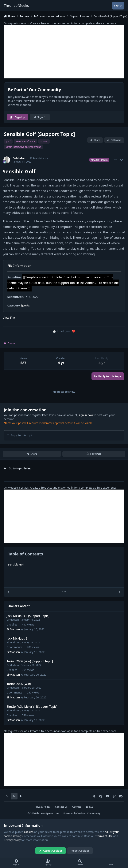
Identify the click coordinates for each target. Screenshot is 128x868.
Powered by (82, 813)
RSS (90, 807)
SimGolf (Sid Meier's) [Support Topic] (32, 707)
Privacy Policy (43, 807)
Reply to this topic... (21, 435)
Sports (25, 305)
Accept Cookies (51, 851)
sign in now (86, 415)
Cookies (77, 807)
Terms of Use (104, 836)
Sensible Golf (16, 564)
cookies (29, 832)
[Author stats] (122, 160)
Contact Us (61, 807)
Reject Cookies (80, 851)
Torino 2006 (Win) (19, 684)
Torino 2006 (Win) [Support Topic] (30, 661)
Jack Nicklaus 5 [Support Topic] (28, 616)
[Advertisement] (64, 52)
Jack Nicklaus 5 (17, 639)
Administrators (40, 158)
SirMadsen (20, 158)
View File (9, 318)
